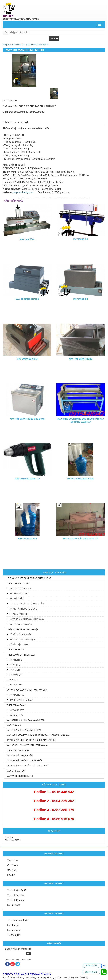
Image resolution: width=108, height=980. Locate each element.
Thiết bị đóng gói (16, 900)
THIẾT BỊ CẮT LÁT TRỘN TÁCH (21, 655)
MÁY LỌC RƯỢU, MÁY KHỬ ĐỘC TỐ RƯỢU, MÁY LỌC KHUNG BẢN (38, 735)
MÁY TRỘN (15, 665)
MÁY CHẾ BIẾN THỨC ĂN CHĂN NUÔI (24, 761)
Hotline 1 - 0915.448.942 (54, 792)
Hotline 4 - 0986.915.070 (54, 819)
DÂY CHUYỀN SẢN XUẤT (21, 588)
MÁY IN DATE (13, 680)
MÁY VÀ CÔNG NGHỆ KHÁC (20, 776)
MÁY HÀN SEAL (27, 239)
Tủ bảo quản (14, 935)
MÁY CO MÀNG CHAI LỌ (27, 299)
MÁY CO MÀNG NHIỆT (27, 359)
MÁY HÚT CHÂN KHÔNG (81, 359)
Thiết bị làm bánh (16, 895)
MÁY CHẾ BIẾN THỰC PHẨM (20, 755)
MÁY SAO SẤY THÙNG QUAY (23, 639)
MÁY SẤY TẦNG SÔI (19, 614)
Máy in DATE (14, 905)
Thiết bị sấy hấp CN (17, 890)
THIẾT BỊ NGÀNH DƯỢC (18, 583)
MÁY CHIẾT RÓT (14, 685)
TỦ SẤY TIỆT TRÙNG (19, 645)
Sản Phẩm (13, 870)
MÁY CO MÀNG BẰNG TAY (27, 479)
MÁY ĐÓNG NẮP (17, 695)
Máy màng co (14, 930)
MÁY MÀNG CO (81, 239)
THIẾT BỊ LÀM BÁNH (16, 705)
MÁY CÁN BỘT (16, 715)
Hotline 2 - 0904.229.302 (54, 801)
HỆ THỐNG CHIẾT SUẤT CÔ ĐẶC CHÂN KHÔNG (29, 578)
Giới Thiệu (13, 865)
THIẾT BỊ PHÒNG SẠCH (18, 750)
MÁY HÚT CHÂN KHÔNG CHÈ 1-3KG (27, 419)
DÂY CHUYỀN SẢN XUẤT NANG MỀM (27, 604)
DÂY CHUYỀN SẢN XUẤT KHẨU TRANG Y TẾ (27, 766)
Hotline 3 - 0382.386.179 (54, 810)
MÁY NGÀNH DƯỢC (19, 593)
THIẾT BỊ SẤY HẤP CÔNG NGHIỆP (23, 629)
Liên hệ (11, 875)
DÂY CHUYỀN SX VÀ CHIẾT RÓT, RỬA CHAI (27, 690)
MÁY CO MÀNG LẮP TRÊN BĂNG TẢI (81, 539)
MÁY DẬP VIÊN (17, 599)
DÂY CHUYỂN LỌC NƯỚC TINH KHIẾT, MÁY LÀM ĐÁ (31, 740)
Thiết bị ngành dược (18, 920)
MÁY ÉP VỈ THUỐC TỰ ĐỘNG (23, 609)
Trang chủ (13, 860)
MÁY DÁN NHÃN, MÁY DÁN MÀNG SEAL (25, 720)
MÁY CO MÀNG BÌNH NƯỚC (81, 479)
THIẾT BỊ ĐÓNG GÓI (16, 650)
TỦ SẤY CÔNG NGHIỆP (20, 634)
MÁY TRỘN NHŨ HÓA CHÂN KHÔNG (27, 619)
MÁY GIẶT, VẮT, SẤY (16, 771)
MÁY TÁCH (15, 670)
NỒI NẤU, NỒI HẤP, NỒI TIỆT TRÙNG (24, 730)
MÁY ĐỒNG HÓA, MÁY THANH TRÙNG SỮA (27, 745)
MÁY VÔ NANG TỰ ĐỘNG (21, 624)
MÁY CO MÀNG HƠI (27, 539)
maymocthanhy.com (23, 192)
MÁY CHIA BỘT (17, 710)
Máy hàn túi (13, 925)
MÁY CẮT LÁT (16, 675)
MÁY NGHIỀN (16, 660)
